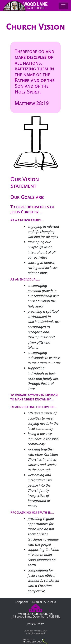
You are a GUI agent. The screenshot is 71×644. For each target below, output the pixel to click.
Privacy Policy (35, 624)
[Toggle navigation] (63, 6)
